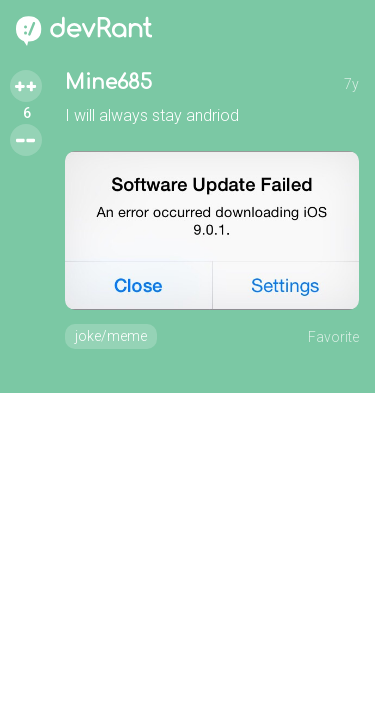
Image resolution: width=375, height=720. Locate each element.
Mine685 (108, 82)
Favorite (333, 337)
